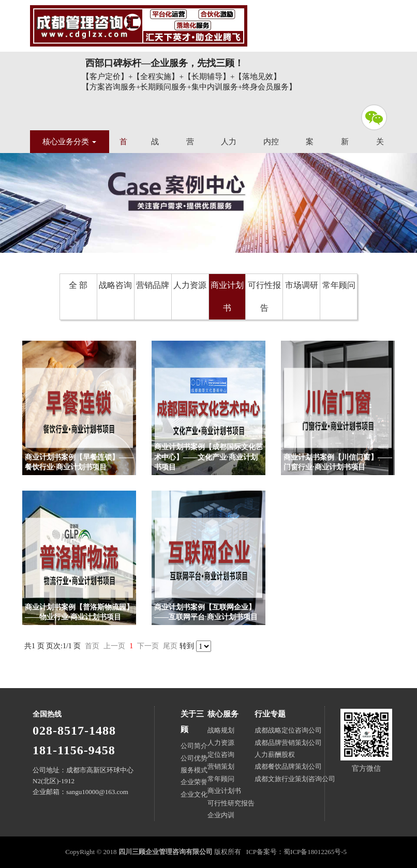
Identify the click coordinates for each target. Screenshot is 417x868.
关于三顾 (192, 722)
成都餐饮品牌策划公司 (288, 766)
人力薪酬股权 (275, 755)
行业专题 (270, 714)
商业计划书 (227, 296)
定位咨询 (221, 755)
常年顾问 (339, 285)
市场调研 (302, 285)
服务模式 (194, 770)
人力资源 (190, 285)
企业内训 (221, 815)
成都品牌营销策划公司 (288, 743)
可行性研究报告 (231, 803)
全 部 (78, 285)
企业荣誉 (194, 782)
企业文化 (194, 794)
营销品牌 (153, 285)
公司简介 (194, 746)
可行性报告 (264, 296)
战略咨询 (115, 285)
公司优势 (194, 758)
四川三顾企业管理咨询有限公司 (139, 26)
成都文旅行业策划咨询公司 (295, 779)
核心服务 (223, 714)
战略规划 (221, 730)
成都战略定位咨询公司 (288, 730)
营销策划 (221, 766)
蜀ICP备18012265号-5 (315, 852)
